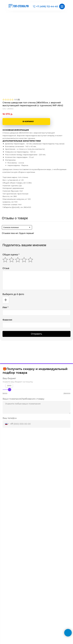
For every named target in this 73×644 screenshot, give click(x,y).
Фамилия (7, 320)
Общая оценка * (11, 255)
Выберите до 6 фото (13, 294)
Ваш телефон (10, 418)
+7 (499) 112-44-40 (47, 7)
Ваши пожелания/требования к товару (23, 399)
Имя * (5, 307)
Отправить (36, 334)
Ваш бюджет (9, 378)
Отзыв (6, 268)
